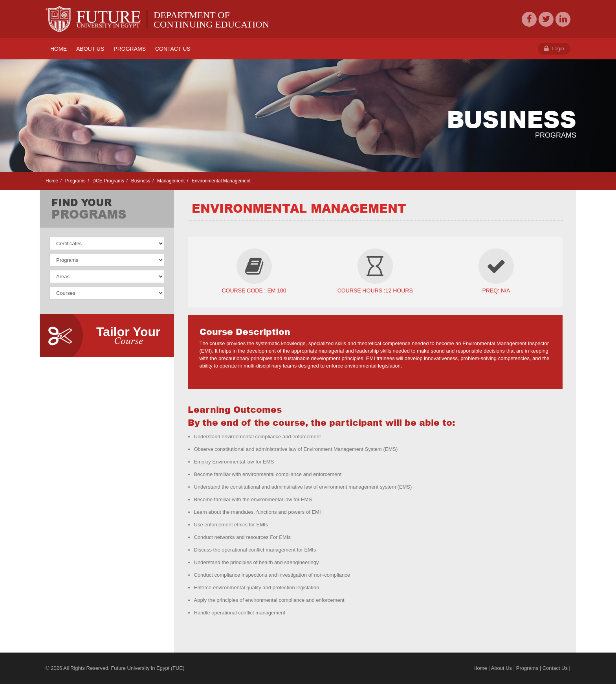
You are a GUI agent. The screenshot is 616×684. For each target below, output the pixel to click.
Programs (74, 181)
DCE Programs (108, 181)
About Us (501, 668)
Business (140, 181)
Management (170, 181)
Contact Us (555, 668)
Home (52, 181)
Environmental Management (220, 181)
